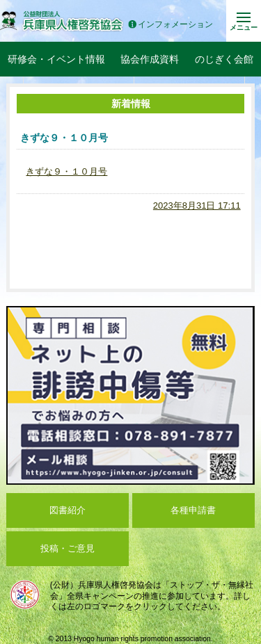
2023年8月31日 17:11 (197, 206)
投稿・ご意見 (68, 548)
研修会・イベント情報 (56, 59)
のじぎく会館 (224, 59)
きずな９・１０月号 (66, 171)
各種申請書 (193, 510)
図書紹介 (68, 510)
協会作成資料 (150, 59)
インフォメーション (171, 25)
